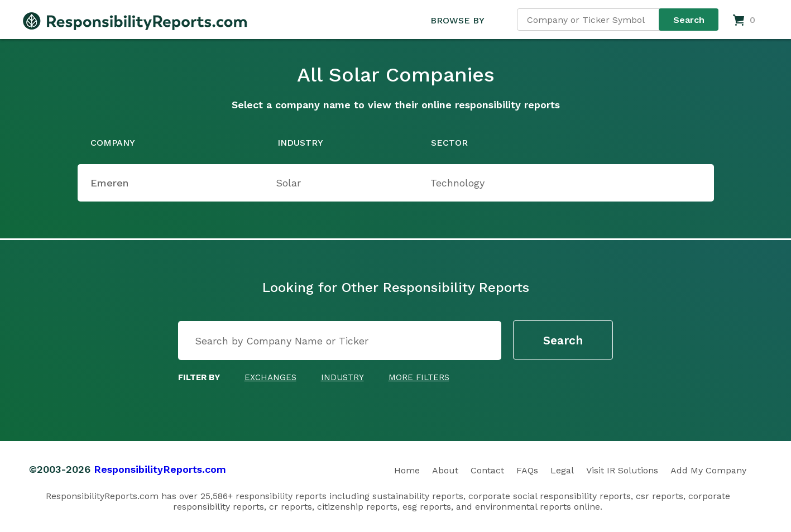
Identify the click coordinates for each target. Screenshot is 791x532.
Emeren (109, 183)
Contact (487, 470)
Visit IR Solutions (622, 470)
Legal (562, 470)
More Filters (419, 377)
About (445, 470)
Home (407, 470)
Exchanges (270, 377)
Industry (342, 377)
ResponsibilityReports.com (160, 469)
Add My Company (708, 470)
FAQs (527, 470)
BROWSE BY (457, 20)
